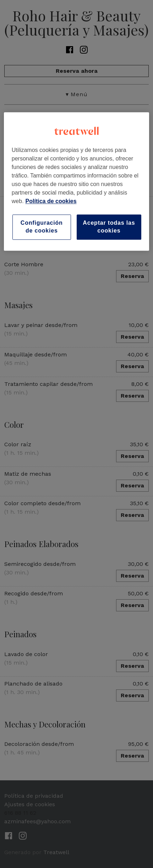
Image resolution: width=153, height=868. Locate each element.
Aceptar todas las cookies (109, 227)
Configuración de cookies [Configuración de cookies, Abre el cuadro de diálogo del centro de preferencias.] (42, 227)
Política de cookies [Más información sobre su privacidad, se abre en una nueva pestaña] (51, 201)
